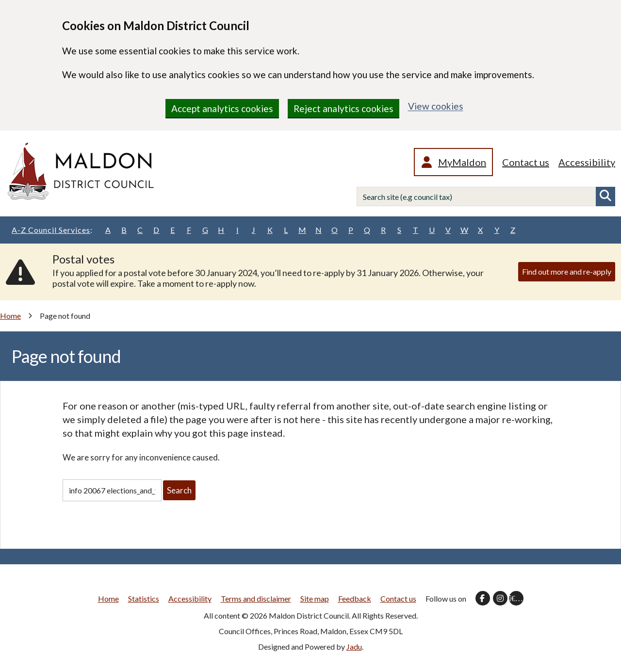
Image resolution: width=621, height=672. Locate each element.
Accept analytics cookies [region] (222, 108)
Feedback (355, 598)
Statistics (144, 598)
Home (10, 316)
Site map (315, 598)
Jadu (354, 647)
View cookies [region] (436, 106)
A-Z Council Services (52, 230)
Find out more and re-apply (567, 271)
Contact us (526, 162)
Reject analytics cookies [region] (343, 108)
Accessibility (587, 162)
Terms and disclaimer (256, 598)
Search (605, 197)
